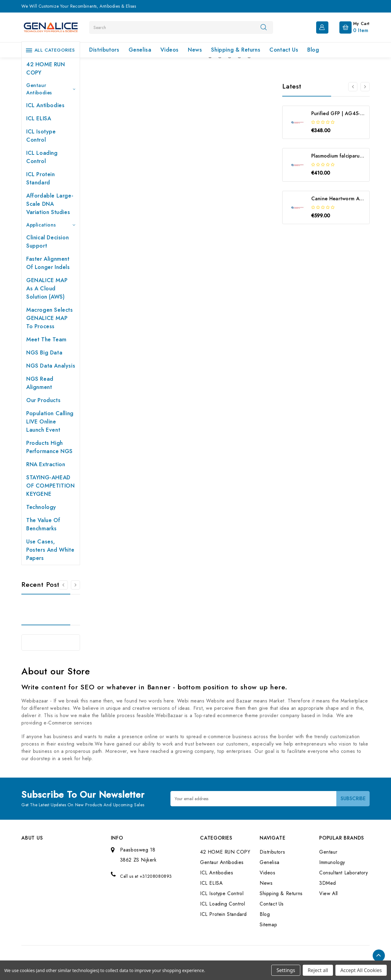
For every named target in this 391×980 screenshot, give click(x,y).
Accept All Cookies (361, 970)
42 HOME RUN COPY (46, 69)
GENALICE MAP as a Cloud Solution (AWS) (47, 289)
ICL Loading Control (42, 157)
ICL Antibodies (45, 105)
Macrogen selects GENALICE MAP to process (50, 318)
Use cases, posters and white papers (50, 550)
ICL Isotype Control (41, 136)
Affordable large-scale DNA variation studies (50, 204)
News (195, 50)
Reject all (318, 970)
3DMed (328, 883)
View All (329, 893)
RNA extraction (46, 464)
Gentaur (328, 852)
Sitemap (268, 925)
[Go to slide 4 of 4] (353, 87)
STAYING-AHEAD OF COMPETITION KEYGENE (50, 486)
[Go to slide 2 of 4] (365, 87)
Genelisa (140, 50)
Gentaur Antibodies (51, 89)
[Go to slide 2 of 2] (63, 585)
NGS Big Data (44, 353)
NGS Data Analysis (51, 366)
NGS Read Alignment (40, 383)
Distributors (104, 50)
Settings (286, 970)
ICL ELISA (39, 118)
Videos (170, 50)
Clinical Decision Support (48, 242)
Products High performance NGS (49, 447)
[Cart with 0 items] (350, 27)
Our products (43, 400)
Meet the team (46, 339)
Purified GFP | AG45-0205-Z (344, 113)
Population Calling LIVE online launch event (50, 422)
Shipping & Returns (236, 50)
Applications (51, 225)
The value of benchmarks (43, 524)
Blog (313, 50)
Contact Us (284, 50)
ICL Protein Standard (41, 178)
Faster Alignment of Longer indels (48, 263)
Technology (41, 507)
